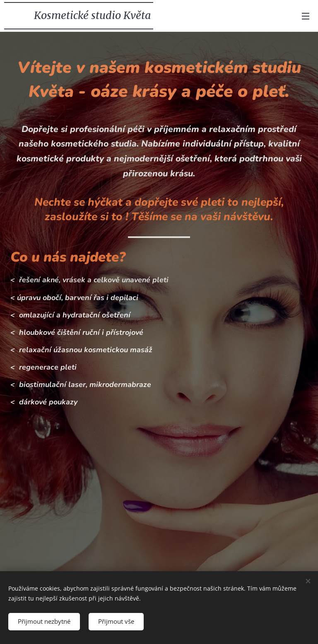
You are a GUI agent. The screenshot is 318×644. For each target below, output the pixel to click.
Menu (306, 16)
